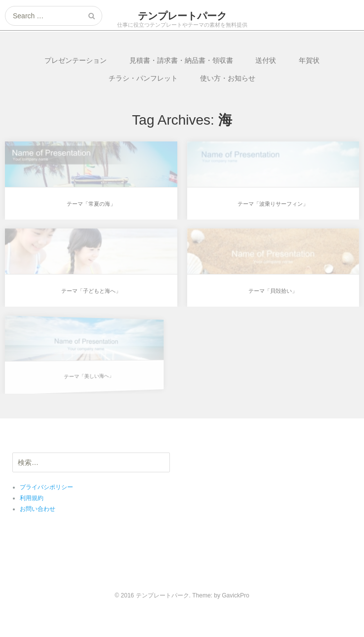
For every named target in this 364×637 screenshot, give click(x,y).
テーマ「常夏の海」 (91, 204)
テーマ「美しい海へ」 (77, 374)
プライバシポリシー (46, 487)
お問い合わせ (38, 509)
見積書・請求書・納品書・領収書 (181, 60)
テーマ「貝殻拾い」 (273, 290)
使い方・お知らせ (228, 78)
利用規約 (32, 498)
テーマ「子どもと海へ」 (91, 291)
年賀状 (309, 60)
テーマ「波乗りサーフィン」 (273, 204)
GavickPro (235, 595)
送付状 (266, 60)
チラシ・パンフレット (143, 78)
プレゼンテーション (76, 60)
